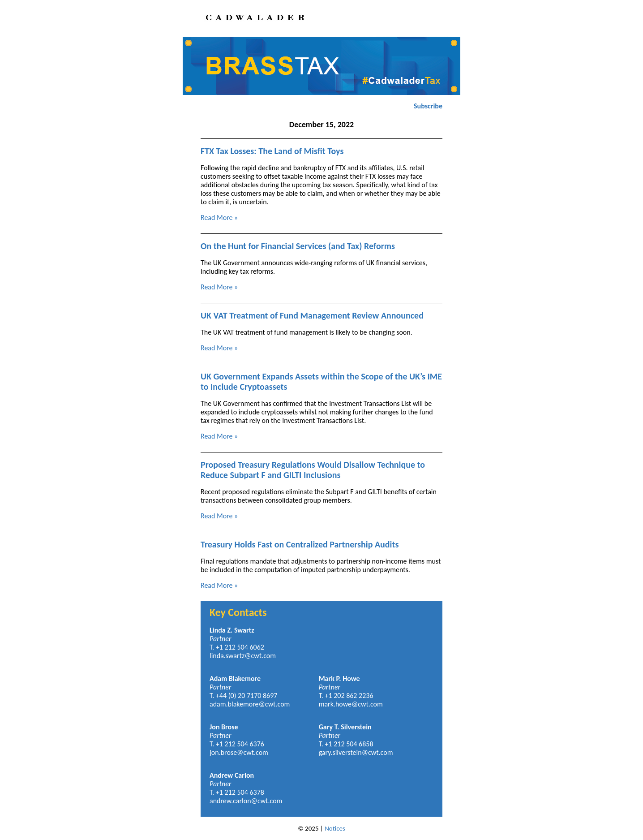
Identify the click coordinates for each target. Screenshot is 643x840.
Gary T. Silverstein (345, 727)
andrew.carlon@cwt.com (246, 801)
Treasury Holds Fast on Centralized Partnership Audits (300, 544)
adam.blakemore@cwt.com (250, 704)
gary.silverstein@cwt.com (356, 752)
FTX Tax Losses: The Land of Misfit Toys (272, 151)
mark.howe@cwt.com (351, 704)
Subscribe (428, 106)
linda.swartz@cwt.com (243, 656)
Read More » (219, 218)
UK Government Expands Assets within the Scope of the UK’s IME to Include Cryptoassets (321, 381)
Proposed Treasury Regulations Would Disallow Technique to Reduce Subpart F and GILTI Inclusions (313, 470)
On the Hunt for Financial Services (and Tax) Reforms (298, 246)
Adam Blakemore (235, 678)
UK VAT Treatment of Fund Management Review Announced (312, 315)
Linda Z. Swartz (232, 630)
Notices (335, 828)
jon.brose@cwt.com (239, 752)
